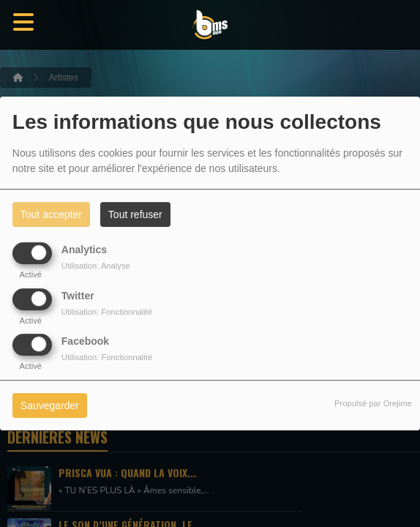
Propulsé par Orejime (373, 403)
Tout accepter (51, 214)
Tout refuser (135, 214)
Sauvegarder (50, 405)
